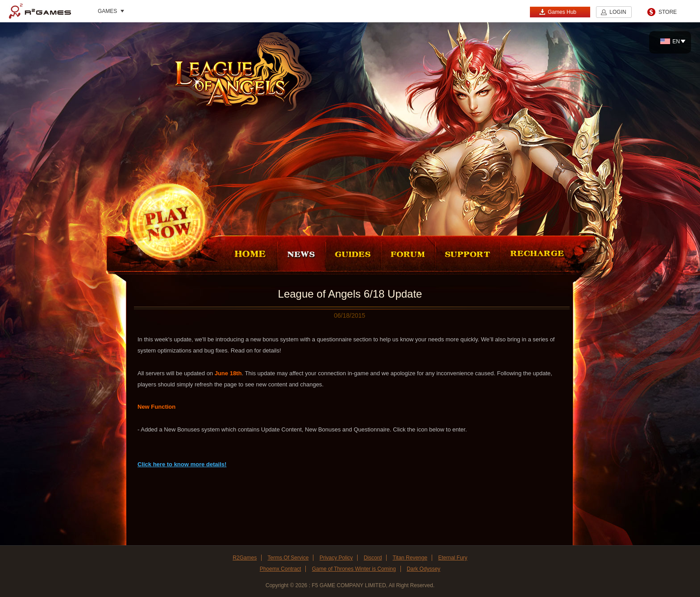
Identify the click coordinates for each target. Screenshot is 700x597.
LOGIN (618, 12)
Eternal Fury (452, 558)
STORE (668, 12)
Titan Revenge (410, 558)
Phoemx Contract (281, 569)
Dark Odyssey (423, 569)
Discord (373, 558)
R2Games (40, 11)
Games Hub (558, 12)
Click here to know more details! (182, 464)
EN (670, 41)
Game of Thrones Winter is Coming (354, 569)
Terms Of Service (288, 558)
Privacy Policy (336, 558)
